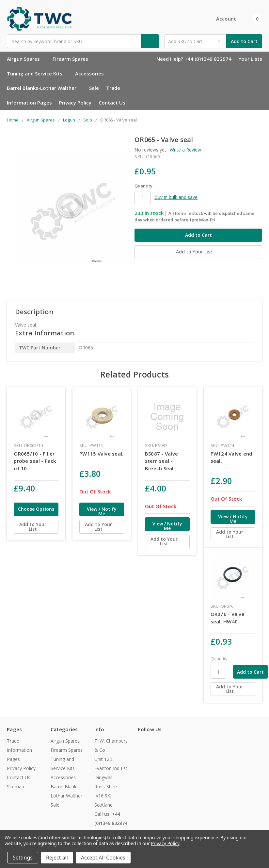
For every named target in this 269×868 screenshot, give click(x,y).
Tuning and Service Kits (37, 73)
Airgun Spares (26, 59)
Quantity (219, 659)
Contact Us (112, 103)
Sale (94, 88)
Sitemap (16, 787)
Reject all (57, 858)
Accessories (92, 73)
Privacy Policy (75, 103)
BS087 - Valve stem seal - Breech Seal (161, 461)
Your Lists (250, 59)
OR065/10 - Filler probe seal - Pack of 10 (35, 461)
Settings (23, 858)
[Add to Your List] (36, 527)
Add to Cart (244, 41)
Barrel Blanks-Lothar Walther (44, 88)
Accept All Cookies (103, 858)
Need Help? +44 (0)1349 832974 (194, 59)
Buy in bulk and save (176, 197)
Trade (113, 88)
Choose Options (36, 509)
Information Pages (29, 103)
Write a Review (185, 150)
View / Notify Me (102, 511)
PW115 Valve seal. (101, 454)
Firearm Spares (73, 59)
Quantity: (144, 186)
